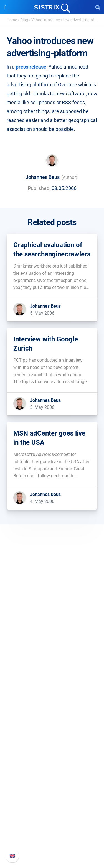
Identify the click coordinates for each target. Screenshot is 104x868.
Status (52, 843)
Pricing (52, 680)
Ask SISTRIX (52, 735)
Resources (52, 724)
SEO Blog (52, 762)
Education (52, 634)
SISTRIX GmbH (52, 606)
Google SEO (52, 689)
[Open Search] (98, 7)
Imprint (52, 652)
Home (12, 20)
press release (31, 67)
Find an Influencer (52, 707)
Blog (24, 20)
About (52, 616)
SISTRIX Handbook (52, 808)
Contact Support (52, 834)
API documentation (52, 826)
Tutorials (52, 780)
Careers (52, 625)
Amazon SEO (52, 698)
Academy (52, 753)
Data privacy (52, 643)
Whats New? (52, 817)
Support (52, 797)
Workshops (52, 744)
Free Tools (52, 771)
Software (52, 669)
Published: (39, 188)
